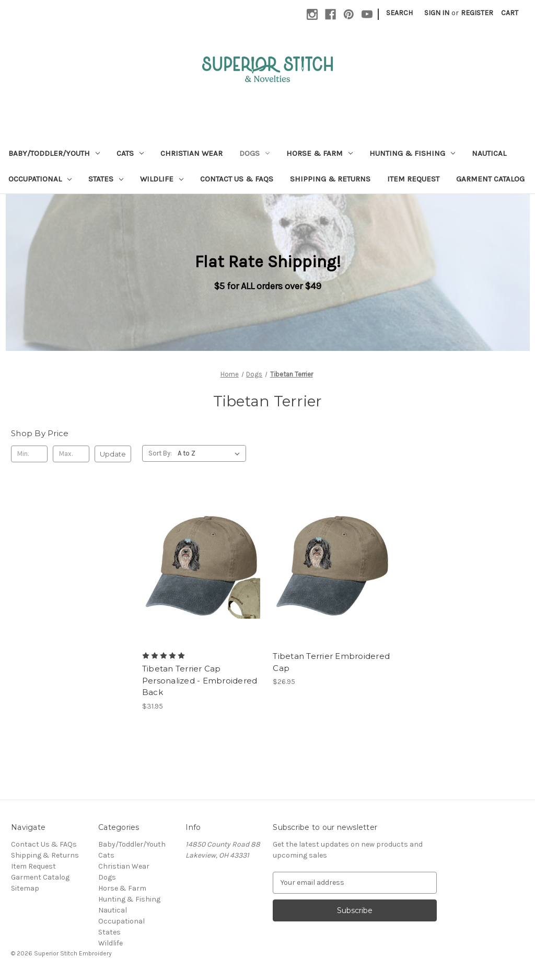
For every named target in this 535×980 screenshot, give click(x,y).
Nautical (489, 153)
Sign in (437, 13)
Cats (130, 153)
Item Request (413, 179)
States (106, 179)
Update (113, 454)
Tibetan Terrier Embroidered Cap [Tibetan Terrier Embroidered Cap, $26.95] (331, 662)
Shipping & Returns (330, 179)
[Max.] (71, 454)
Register (477, 13)
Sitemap (25, 888)
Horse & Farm (319, 153)
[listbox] (211, 453)
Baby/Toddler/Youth (54, 153)
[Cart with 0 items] (510, 13)
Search (399, 13)
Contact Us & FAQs (237, 179)
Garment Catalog (490, 179)
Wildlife (162, 179)
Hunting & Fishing (412, 153)
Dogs (254, 153)
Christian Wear (191, 153)
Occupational (40, 179)
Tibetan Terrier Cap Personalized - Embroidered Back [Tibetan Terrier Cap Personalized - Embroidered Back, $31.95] (200, 680)
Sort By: (160, 453)
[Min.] (29, 454)
